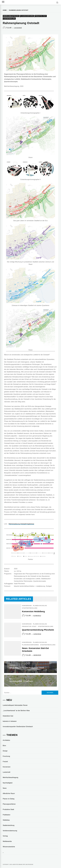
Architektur (6, 740)
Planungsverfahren (27, 16)
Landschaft (6, 772)
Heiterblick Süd (8, 716)
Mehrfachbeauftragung (11, 16)
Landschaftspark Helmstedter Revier (15, 705)
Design (5, 751)
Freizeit (5, 762)
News (5, 788)
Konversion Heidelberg (33, 611)
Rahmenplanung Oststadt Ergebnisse (21, 524)
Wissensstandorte (9, 847)
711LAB (9, 28)
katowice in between (10, 721)
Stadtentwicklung (9, 19)
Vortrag (5, 836)
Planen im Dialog (40, 606)
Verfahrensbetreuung (10, 831)
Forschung (6, 756)
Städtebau (6, 820)
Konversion (27, 606)
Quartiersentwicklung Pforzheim (38, 630)
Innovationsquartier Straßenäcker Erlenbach (18, 727)
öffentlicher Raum (9, 793)
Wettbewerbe (7, 841)
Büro (4, 746)
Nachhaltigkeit (8, 783)
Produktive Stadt (41, 16)
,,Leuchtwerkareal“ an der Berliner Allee (16, 711)
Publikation (7, 815)
